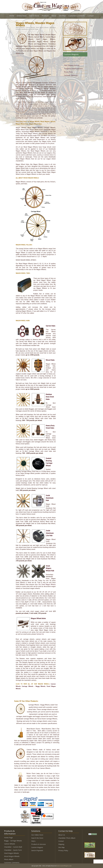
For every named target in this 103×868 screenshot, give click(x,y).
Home (12, 16)
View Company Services (72, 65)
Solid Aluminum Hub (50, 498)
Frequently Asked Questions (73, 69)
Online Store (22, 16)
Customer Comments (77, 16)
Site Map (62, 16)
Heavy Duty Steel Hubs (50, 427)
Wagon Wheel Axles (38, 618)
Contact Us (44, 143)
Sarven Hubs (51, 326)
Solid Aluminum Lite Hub (50, 533)
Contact (91, 16)
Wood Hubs (50, 360)
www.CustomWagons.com (64, 866)
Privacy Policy (68, 72)
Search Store (34, 16)
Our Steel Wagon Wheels (47, 584)
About (54, 16)
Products (45, 16)
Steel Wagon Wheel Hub (50, 568)
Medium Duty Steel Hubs (50, 397)
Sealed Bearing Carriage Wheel (49, 462)
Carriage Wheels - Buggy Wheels (34, 686)
